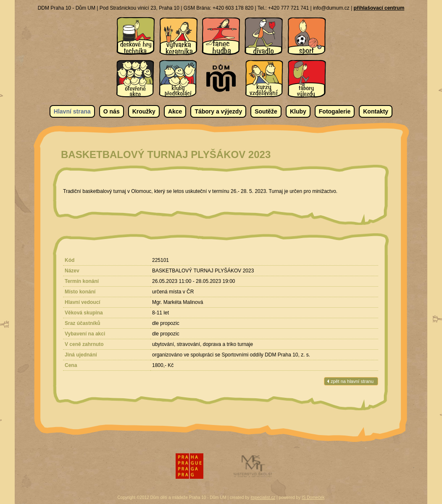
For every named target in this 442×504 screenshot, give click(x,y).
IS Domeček (313, 497)
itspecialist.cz (263, 497)
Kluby (298, 111)
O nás (112, 111)
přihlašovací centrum (379, 8)
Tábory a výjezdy (218, 111)
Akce (175, 111)
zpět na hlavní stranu (352, 381)
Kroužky (144, 111)
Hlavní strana (72, 111)
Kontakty (376, 111)
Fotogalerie (335, 111)
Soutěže (266, 111)
